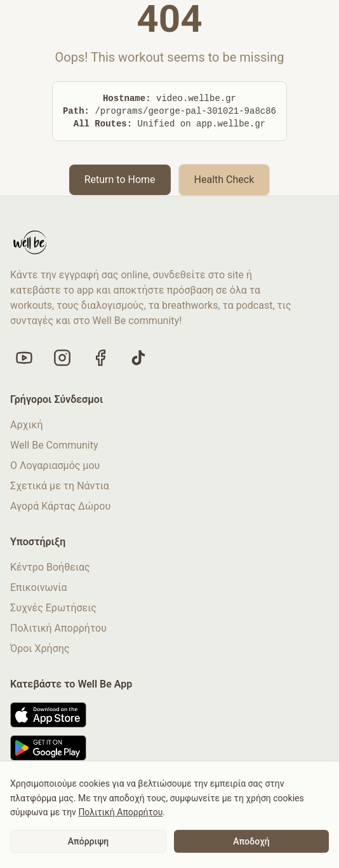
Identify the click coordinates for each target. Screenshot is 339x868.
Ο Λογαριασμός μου (55, 465)
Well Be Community (54, 445)
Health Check (224, 180)
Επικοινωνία (39, 587)
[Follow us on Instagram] (62, 358)
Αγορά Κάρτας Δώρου (60, 506)
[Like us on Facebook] (100, 358)
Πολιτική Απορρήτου (58, 628)
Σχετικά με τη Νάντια (60, 486)
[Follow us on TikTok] (138, 358)
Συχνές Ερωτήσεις (53, 608)
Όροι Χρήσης (40, 648)
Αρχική (27, 425)
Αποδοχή (251, 841)
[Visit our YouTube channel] (24, 358)
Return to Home (120, 180)
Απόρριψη (88, 841)
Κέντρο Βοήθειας (50, 567)
